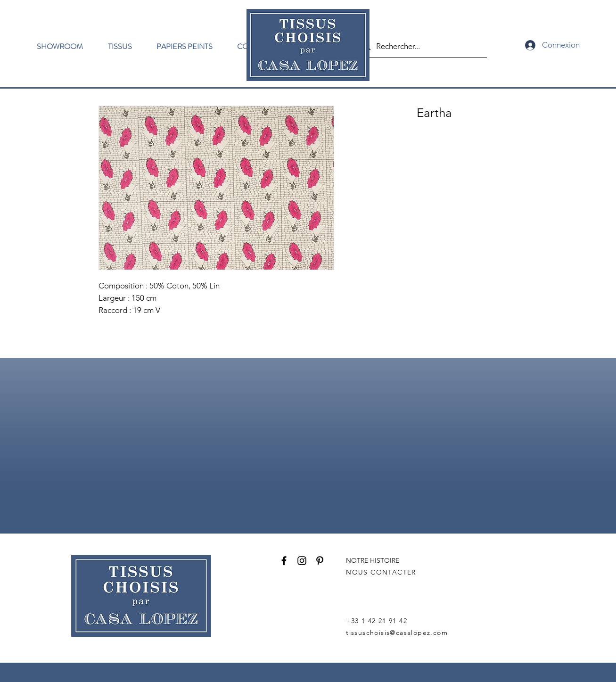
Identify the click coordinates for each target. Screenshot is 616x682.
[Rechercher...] (422, 46)
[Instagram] (302, 561)
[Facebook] (284, 561)
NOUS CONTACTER (381, 572)
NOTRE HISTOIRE (373, 560)
